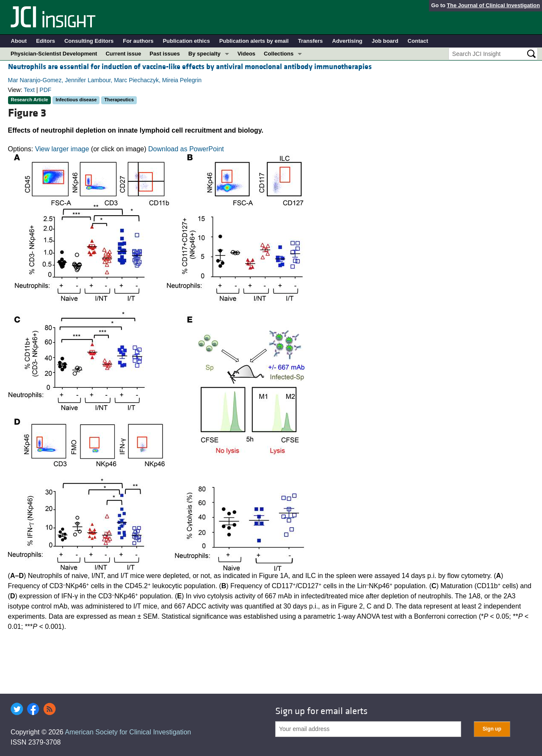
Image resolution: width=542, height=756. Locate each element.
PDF (45, 90)
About (19, 41)
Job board (385, 41)
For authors (138, 41)
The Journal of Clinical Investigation (493, 5)
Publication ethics (186, 41)
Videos (246, 54)
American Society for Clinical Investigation (128, 732)
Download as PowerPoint (186, 149)
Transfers (311, 41)
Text (29, 90)
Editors (46, 41)
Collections (279, 54)
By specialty (205, 54)
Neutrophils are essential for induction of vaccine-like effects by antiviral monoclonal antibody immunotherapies (190, 67)
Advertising (347, 41)
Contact (418, 41)
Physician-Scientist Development (54, 54)
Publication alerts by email (254, 41)
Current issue (123, 54)
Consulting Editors (89, 41)
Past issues (165, 54)
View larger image (62, 149)
